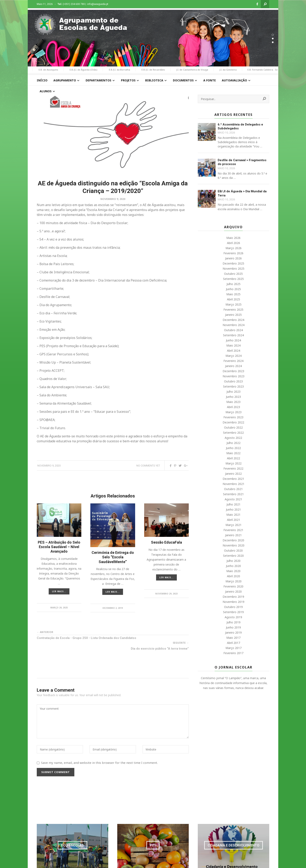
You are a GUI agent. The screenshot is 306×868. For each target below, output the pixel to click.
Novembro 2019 (234, 602)
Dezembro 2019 (233, 597)
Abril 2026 (234, 243)
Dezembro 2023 (233, 371)
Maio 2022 (233, 453)
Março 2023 (234, 412)
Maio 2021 (233, 515)
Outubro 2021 (233, 489)
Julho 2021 (234, 504)
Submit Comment (56, 772)
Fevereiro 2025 (233, 310)
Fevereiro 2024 (233, 361)
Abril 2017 (234, 643)
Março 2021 (234, 525)
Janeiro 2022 (233, 474)
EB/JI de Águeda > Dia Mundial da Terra (242, 193)
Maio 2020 (233, 571)
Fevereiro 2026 (233, 253)
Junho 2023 (233, 397)
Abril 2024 (234, 351)
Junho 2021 (233, 509)
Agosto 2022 (233, 438)
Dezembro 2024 (233, 320)
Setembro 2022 (233, 433)
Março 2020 (234, 581)
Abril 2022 (234, 458)
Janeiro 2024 (233, 366)
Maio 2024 (233, 345)
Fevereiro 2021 (233, 530)
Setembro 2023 (233, 386)
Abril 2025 (234, 299)
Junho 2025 (233, 289)
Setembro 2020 (233, 556)
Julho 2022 (234, 443)
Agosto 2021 (233, 499)
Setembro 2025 (233, 279)
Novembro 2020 (234, 545)
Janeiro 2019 (233, 632)
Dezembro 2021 (233, 479)
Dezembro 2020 (233, 540)
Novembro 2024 (234, 325)
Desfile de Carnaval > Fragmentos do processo (242, 162)
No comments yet (148, 466)
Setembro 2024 (233, 335)
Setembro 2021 (233, 494)
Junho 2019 (233, 627)
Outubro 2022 (233, 427)
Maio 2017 (233, 638)
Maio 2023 (233, 402)
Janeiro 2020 (233, 591)
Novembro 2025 (234, 269)
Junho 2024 (233, 340)
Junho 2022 (233, 448)
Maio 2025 (233, 294)
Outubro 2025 (233, 274)
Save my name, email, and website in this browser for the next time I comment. (99, 763)
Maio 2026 (233, 238)
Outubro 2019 (233, 607)
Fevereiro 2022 (233, 468)
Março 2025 (234, 304)
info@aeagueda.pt (98, 4)
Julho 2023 (234, 392)
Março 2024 (234, 356)
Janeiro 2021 (233, 535)
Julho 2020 (234, 561)
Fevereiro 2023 (233, 417)
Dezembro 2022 (233, 422)
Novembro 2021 (234, 484)
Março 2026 (234, 248)
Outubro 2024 (233, 330)
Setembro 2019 (233, 612)
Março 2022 (234, 463)
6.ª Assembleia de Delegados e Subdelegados (240, 127)
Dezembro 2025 (233, 263)
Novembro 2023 (234, 376)
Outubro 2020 (233, 550)
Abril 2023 (234, 407)
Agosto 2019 (233, 617)
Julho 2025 (234, 284)
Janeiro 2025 (233, 315)
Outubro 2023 (233, 381)
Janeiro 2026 (233, 258)
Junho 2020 (233, 566)
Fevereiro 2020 (233, 586)
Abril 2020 (234, 576)
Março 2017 (234, 648)
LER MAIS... (59, 591)
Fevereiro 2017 (233, 653)
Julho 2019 (234, 622)
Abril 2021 (234, 520)
